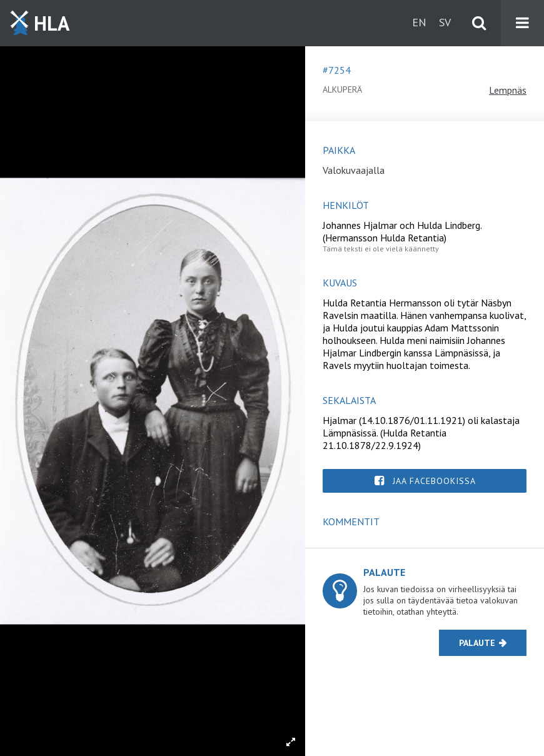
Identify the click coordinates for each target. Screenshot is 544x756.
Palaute (477, 643)
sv (445, 22)
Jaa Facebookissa (434, 481)
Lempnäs (508, 90)
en (419, 22)
